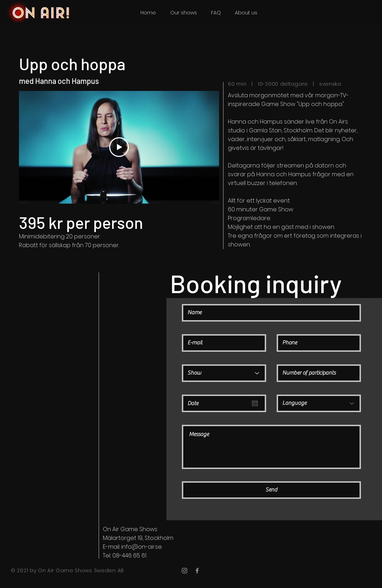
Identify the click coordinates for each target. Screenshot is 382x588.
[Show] (224, 373)
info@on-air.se (141, 547)
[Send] (271, 490)
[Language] (319, 403)
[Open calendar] (255, 403)
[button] (183, 13)
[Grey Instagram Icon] (185, 571)
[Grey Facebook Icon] (197, 571)
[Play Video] (119, 147)
